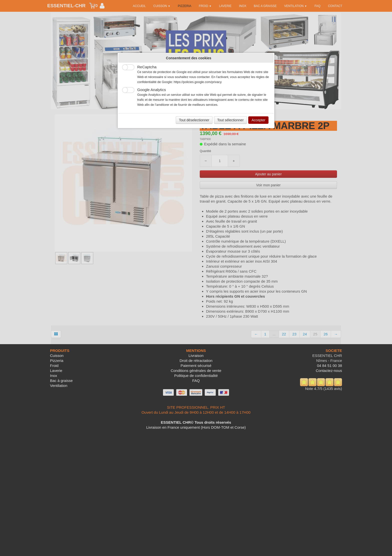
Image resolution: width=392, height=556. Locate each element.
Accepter (258, 120)
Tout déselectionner (194, 120)
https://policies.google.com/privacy (198, 82)
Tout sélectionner (230, 120)
